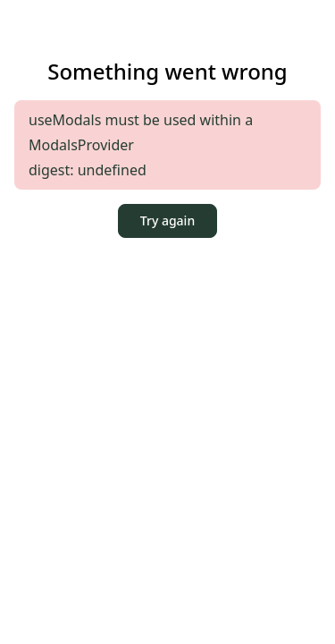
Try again (167, 220)
